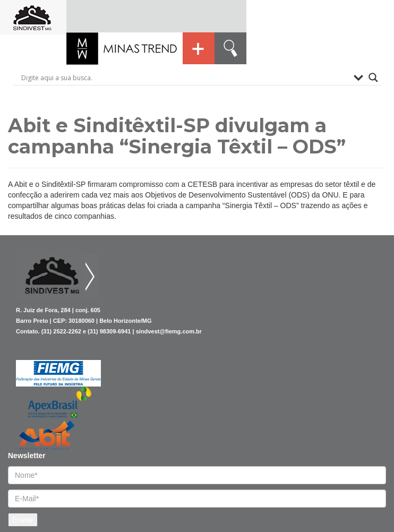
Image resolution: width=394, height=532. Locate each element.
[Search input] (185, 78)
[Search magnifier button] (373, 78)
